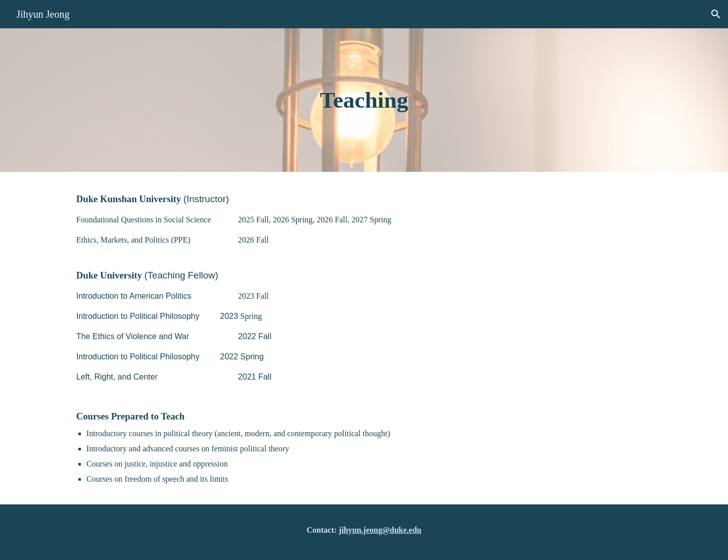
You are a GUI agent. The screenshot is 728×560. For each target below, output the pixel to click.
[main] (364, 100)
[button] (716, 14)
